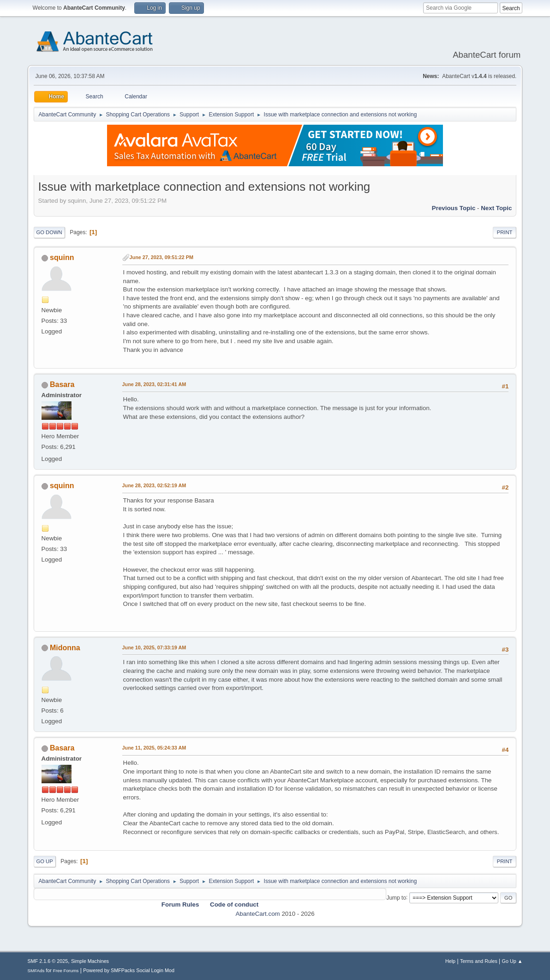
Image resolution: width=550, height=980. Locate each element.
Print (505, 232)
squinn (62, 257)
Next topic (496, 208)
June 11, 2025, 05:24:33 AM (154, 748)
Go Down (49, 232)
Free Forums (66, 971)
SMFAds (36, 971)
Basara (62, 384)
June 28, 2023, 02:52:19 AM (154, 485)
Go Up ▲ (512, 961)
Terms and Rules (479, 961)
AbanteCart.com (257, 914)
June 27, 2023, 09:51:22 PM (161, 257)
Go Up (45, 861)
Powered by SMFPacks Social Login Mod (129, 970)
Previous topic (454, 208)
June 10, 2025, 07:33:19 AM (154, 647)
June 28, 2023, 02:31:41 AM (154, 384)
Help (450, 961)
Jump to (396, 897)
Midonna (65, 648)
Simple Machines (90, 961)
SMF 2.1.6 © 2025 (48, 961)
